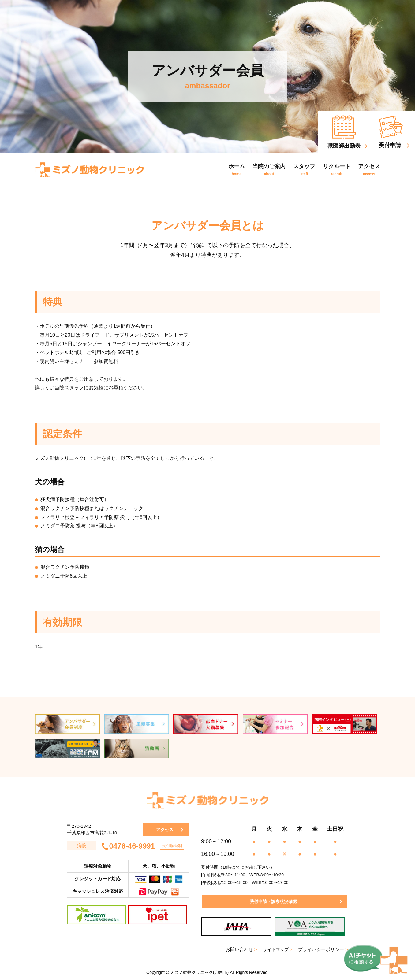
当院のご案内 (269, 170)
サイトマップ (277, 946)
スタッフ (304, 170)
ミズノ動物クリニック (89, 170)
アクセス (369, 170)
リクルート (337, 170)
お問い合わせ (239, 946)
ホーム (237, 170)
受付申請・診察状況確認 (272, 898)
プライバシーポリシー (323, 946)
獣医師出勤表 (344, 132)
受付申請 (391, 132)
